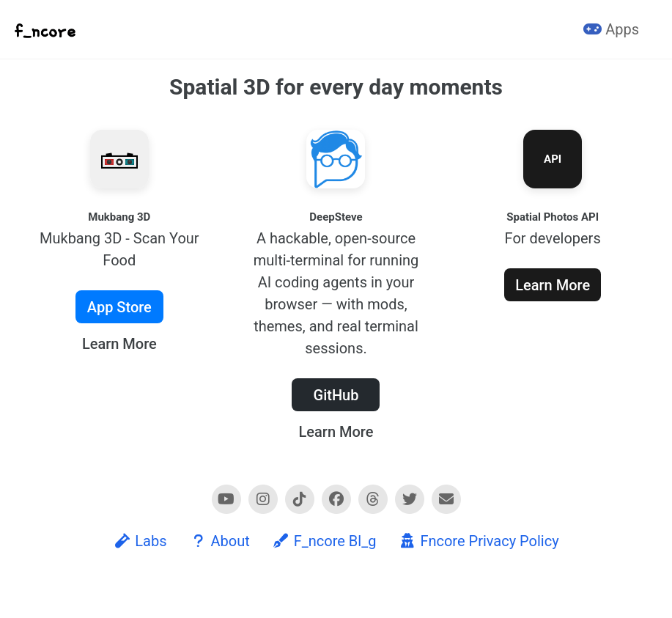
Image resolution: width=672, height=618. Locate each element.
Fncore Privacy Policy (478, 541)
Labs (140, 541)
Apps (611, 29)
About (219, 541)
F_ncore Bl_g (324, 541)
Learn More (119, 344)
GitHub (336, 395)
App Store (119, 307)
